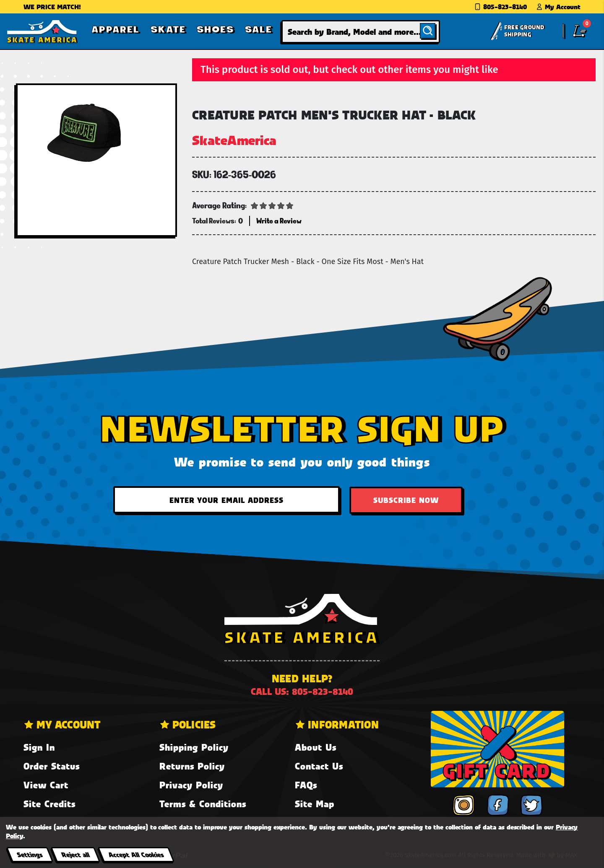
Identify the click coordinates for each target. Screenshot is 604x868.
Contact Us (319, 766)
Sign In (39, 747)
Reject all (75, 854)
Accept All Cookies (136, 854)
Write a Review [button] (279, 221)
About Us (316, 747)
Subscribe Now (406, 500)
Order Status (52, 766)
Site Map (315, 804)
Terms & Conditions (203, 804)
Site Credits (49, 804)
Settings (30, 854)
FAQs (306, 785)
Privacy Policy (191, 785)
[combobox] (361, 32)
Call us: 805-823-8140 (302, 691)
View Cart (46, 785)
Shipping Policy (194, 747)
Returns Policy (192, 766)
